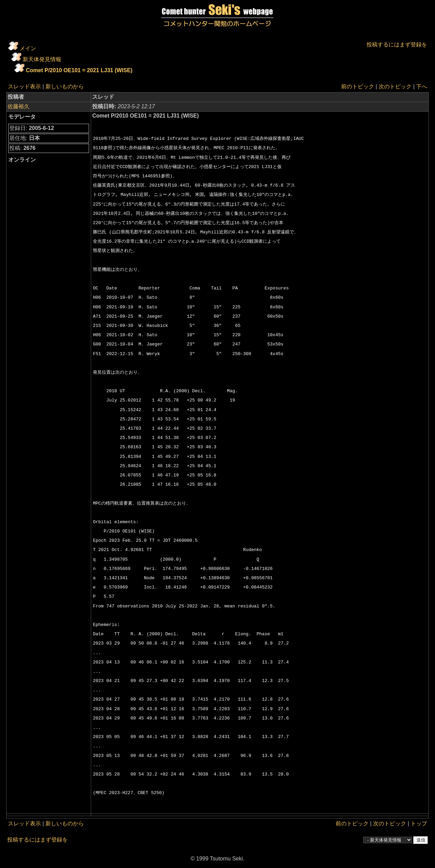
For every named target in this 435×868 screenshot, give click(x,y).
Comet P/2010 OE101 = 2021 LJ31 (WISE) (79, 70)
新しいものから (65, 86)
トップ (419, 823)
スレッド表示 (24, 86)
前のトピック (358, 86)
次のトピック (395, 86)
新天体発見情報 (42, 59)
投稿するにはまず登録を (397, 45)
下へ (422, 86)
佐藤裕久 (19, 106)
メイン (28, 48)
